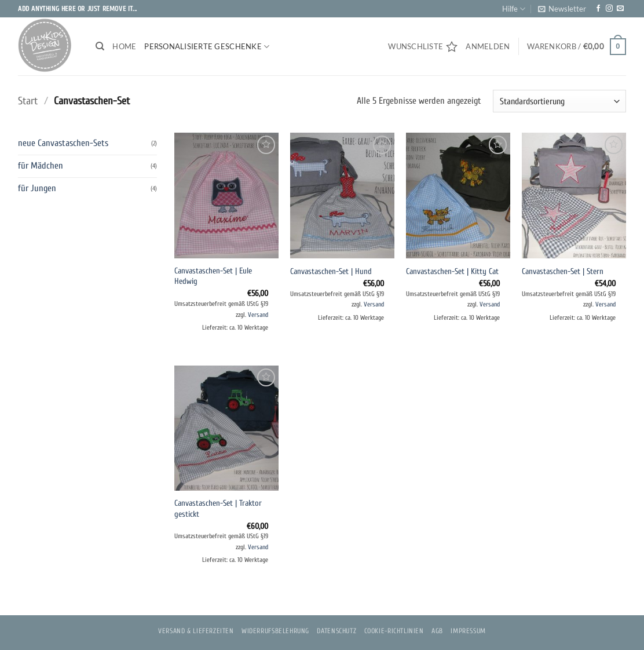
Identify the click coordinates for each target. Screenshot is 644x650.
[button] (562, 9)
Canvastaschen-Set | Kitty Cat (452, 271)
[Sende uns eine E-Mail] (620, 9)
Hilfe (514, 9)
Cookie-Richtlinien (394, 631)
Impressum (468, 631)
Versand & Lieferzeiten (196, 631)
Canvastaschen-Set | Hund (331, 271)
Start (28, 101)
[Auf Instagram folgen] (609, 9)
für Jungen (37, 188)
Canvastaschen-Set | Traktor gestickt (218, 509)
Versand (258, 315)
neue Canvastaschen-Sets (63, 143)
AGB (437, 631)
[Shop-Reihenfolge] (559, 101)
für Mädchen (41, 166)
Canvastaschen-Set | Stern (563, 271)
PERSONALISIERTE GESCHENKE (207, 47)
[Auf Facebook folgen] (598, 9)
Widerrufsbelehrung (275, 631)
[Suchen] (100, 46)
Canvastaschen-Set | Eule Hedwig (213, 276)
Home (124, 46)
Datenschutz (336, 631)
